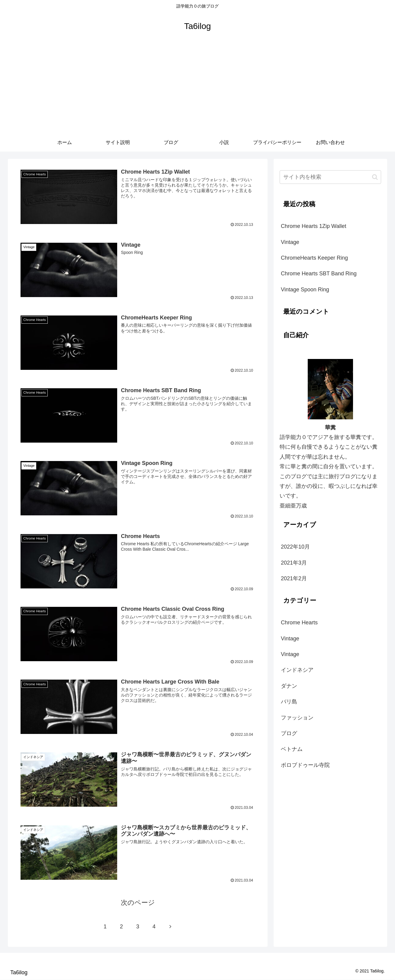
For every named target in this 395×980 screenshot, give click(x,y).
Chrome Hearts (299, 623)
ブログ (289, 733)
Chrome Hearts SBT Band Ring (319, 274)
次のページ (138, 903)
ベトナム (292, 749)
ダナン (289, 686)
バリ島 (289, 702)
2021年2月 (294, 578)
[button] (375, 177)
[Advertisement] (197, 88)
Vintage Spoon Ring (305, 290)
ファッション (297, 718)
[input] (330, 177)
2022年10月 (295, 547)
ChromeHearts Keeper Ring (314, 258)
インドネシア (297, 670)
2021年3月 (294, 563)
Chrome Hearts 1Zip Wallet (313, 226)
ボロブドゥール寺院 (305, 765)
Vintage (290, 242)
